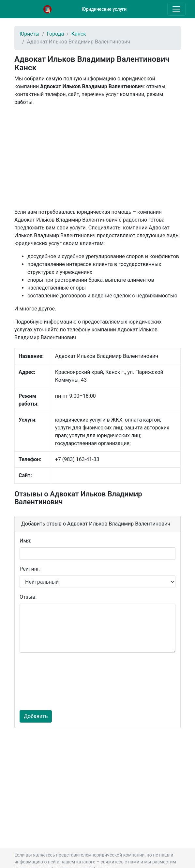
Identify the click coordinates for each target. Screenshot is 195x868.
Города (55, 34)
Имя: (25, 541)
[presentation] (46, 681)
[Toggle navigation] (176, 9)
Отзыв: (28, 597)
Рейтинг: (30, 569)
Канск (79, 34)
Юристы (30, 34)
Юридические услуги (104, 9)
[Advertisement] (97, 157)
